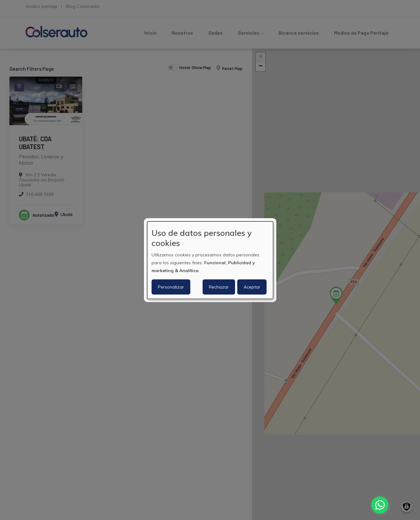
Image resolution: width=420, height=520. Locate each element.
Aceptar (252, 287)
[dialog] (210, 260)
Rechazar (219, 287)
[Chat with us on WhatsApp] (380, 505)
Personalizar (171, 287)
